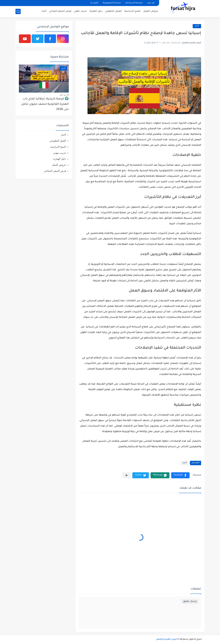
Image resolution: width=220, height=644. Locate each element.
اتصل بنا (94, 3)
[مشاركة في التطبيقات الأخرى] (126, 475)
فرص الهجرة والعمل (166, 639)
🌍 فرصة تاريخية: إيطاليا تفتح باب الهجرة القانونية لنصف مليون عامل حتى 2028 (45, 104)
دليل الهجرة (96, 11)
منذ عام (63, 95)
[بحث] (18, 11)
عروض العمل (151, 11)
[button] (180, 475)
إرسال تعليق (190, 601)
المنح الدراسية (133, 11)
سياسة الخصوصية (112, 3)
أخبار (44, 11)
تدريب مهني (80, 11)
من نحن (151, 3)
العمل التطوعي (113, 11)
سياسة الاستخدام (134, 3)
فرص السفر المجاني (60, 11)
